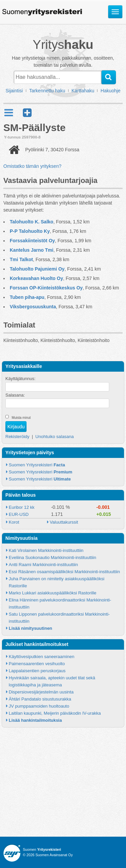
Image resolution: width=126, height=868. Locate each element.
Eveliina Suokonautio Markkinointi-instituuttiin (52, 557)
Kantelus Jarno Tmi (32, 250)
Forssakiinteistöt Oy (32, 241)
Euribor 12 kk (22, 507)
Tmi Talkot (21, 259)
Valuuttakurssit (64, 522)
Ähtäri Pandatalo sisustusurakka (40, 699)
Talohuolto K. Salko (32, 222)
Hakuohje (110, 91)
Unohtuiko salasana (54, 437)
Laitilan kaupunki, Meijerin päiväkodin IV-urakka (55, 713)
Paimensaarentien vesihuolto (37, 664)
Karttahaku (83, 91)
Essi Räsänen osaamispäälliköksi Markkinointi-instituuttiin (64, 572)
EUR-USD (19, 514)
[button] (27, 113)
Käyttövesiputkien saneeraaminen (41, 657)
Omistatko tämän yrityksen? (32, 166)
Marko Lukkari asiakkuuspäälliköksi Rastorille (53, 593)
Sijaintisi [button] (14, 91)
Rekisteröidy (17, 437)
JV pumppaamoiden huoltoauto (39, 706)
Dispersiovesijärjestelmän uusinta (41, 692)
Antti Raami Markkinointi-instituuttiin (43, 565)
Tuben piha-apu (27, 297)
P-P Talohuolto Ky (30, 231)
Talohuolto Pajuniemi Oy (37, 269)
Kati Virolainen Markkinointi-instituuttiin (46, 550)
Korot (14, 522)
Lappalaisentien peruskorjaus (37, 671)
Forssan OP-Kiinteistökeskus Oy (46, 288)
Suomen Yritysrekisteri (37, 465)
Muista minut (21, 418)
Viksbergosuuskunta (33, 307)
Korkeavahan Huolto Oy (36, 278)
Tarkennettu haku (47, 91)
